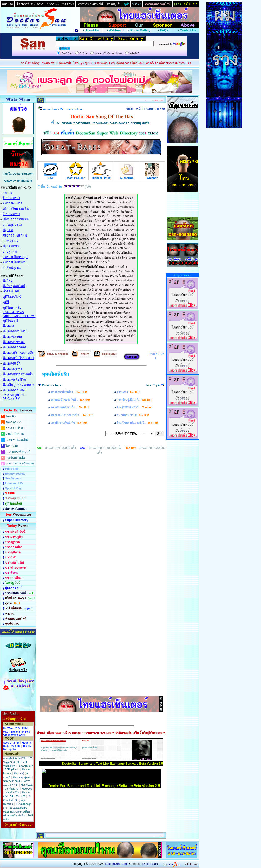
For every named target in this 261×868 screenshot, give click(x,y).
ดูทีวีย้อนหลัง (12, 307)
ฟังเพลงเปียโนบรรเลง (18, 358)
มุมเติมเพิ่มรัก (55, 374)
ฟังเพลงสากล (12, 337)
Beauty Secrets (15, 474)
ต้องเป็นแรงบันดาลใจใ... (137, 423)
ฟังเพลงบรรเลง (14, 342)
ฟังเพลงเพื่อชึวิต (14, 379)
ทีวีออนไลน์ (11, 291)
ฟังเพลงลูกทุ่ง (12, 369)
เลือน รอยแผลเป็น (17, 440)
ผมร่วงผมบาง (12, 203)
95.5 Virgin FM (14, 395)
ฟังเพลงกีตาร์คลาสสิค (18, 353)
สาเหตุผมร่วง (12, 225)
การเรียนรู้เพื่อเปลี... (134, 400)
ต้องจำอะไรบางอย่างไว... (72, 415)
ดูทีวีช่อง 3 (10, 320)
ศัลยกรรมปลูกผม (15, 235)
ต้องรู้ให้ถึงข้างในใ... (134, 407)
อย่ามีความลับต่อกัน (69, 423)
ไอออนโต (12, 446)
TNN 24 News (13, 312)
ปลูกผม (8, 230)
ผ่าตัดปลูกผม (12, 268)
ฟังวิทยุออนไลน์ (14, 286)
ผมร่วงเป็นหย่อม (15, 262)
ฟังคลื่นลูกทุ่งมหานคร (18, 385)
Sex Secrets (13, 478)
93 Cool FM (11, 399)
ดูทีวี (6, 302)
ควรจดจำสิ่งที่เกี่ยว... (69, 392)
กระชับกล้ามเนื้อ (16, 458)
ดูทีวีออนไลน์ (12, 297)
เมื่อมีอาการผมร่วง (16, 219)
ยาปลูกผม (10, 251)
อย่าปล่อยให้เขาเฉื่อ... (70, 407)
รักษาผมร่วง (11, 198)
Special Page (14, 488)
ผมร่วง (7, 192)
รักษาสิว (11, 416)
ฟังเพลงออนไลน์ (15, 331)
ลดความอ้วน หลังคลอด (20, 463)
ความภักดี (128, 392)
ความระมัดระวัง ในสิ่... (70, 400)
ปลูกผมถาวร (11, 246)
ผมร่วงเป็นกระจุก (15, 257)
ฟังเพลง (8, 326)
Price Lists (12, 469)
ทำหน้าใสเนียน (15, 434)
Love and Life (14, 483)
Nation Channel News (19, 316)
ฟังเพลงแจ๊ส (11, 363)
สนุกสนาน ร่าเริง (133, 415)
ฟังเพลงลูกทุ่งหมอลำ (18, 374)
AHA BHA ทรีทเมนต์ (18, 452)
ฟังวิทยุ (8, 281)
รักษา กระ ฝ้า (14, 422)
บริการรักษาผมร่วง (16, 209)
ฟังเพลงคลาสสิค (15, 347)
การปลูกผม (11, 241)
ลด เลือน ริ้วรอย (15, 428)
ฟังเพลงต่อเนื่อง (14, 390)
